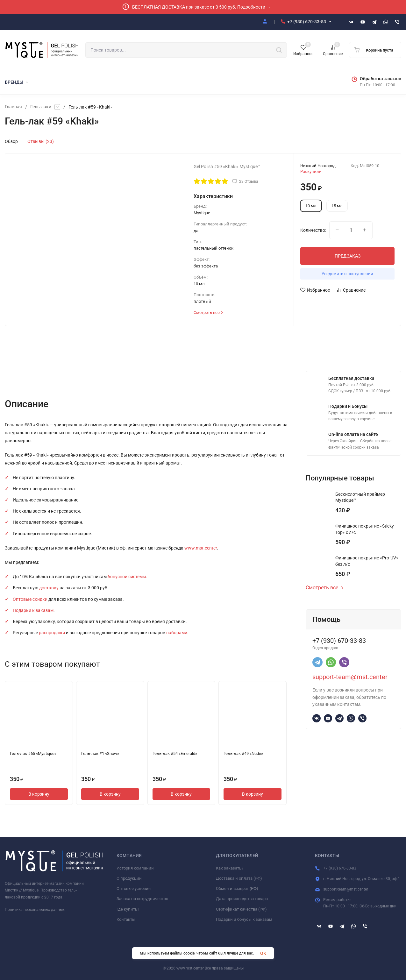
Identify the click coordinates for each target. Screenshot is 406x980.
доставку (49, 588)
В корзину (39, 794)
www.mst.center (201, 548)
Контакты (126, 919)
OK (263, 953)
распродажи (52, 633)
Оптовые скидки (30, 599)
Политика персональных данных (35, 910)
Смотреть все (325, 588)
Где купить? (128, 909)
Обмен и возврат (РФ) (237, 888)
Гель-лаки (41, 107)
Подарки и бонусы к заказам (244, 919)
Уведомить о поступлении (347, 274)
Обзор (11, 141)
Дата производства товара (242, 899)
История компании (135, 868)
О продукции (129, 878)
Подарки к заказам (33, 610)
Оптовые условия (134, 888)
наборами (177, 633)
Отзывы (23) (41, 141)
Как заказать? (230, 868)
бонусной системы (127, 577)
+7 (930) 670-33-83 (307, 22)
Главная (13, 107)
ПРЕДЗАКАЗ (348, 256)
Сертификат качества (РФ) (241, 909)
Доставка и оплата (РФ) (239, 878)
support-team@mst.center (350, 677)
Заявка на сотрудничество (142, 899)
